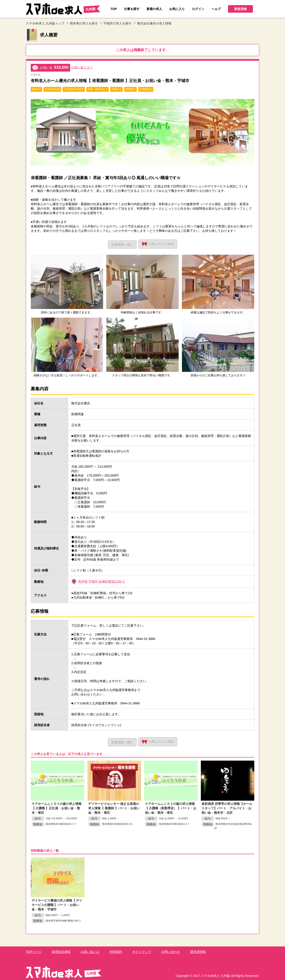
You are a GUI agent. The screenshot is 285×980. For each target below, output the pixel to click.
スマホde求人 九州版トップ (45, 23)
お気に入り (159, 244)
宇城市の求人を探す (118, 23)
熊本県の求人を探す (84, 23)
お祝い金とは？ (82, 67)
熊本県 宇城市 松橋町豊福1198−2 (101, 581)
